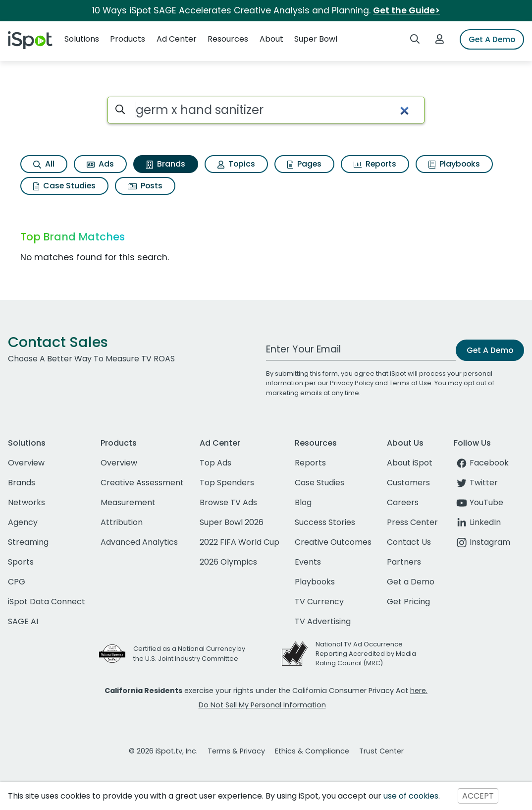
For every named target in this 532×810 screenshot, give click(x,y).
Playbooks (454, 164)
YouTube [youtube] (479, 502)
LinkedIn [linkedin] (477, 522)
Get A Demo (492, 39)
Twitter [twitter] (476, 483)
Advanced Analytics (139, 542)
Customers (408, 483)
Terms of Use (410, 383)
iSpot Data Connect (47, 602)
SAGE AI (23, 621)
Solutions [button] (82, 39)
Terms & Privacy (236, 751)
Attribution (122, 522)
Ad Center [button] (177, 39)
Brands (166, 164)
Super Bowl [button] (316, 39)
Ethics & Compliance (312, 751)
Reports (375, 164)
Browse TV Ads (228, 502)
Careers (403, 502)
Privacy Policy (352, 383)
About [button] (271, 39)
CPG (17, 582)
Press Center (412, 522)
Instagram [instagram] (482, 542)
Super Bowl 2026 (232, 522)
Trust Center (381, 751)
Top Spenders (227, 483)
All (44, 164)
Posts (145, 186)
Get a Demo (411, 582)
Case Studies (64, 186)
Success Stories (325, 522)
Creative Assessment (142, 483)
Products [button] (128, 39)
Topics (236, 164)
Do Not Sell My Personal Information (262, 705)
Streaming (28, 542)
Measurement (128, 502)
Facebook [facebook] (481, 463)
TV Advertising (323, 621)
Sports (21, 562)
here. (419, 691)
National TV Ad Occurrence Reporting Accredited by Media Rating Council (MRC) (366, 654)
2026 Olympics (228, 562)
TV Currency (319, 602)
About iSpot (410, 463)
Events (308, 562)
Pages (304, 164)
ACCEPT (478, 796)
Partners (404, 562)
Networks (27, 502)
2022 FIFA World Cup (239, 542)
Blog (303, 502)
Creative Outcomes (333, 542)
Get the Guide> (406, 10)
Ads (100, 164)
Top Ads (215, 463)
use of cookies (411, 796)
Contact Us (409, 542)
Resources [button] (228, 39)
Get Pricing (408, 602)
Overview (26, 463)
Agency (23, 522)
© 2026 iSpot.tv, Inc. (163, 751)
